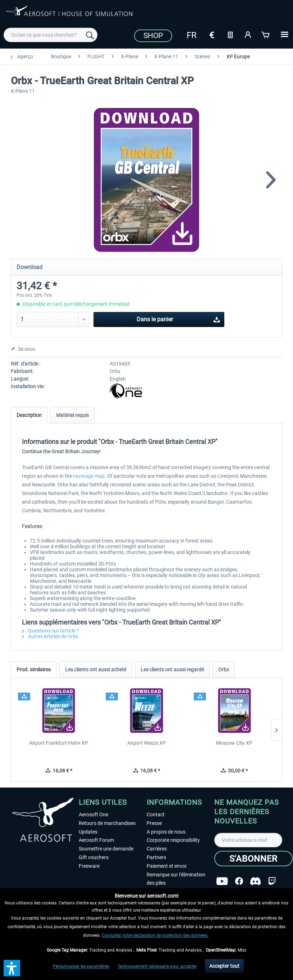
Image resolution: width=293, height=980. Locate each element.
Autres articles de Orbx (50, 636)
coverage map (89, 476)
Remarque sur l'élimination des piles (176, 879)
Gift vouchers (94, 857)
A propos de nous (166, 832)
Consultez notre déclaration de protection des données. (155, 935)
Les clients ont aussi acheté (96, 670)
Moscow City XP (234, 743)
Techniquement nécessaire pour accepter (157, 966)
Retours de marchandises (107, 823)
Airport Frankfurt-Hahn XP (59, 743)
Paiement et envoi (166, 866)
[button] (12, 968)
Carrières (157, 849)
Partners (156, 857)
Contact (156, 815)
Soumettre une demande (106, 849)
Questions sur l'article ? (51, 631)
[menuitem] (51, 35)
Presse (154, 823)
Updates (88, 832)
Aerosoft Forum (96, 840)
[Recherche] (90, 35)
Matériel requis (72, 415)
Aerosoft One (93, 815)
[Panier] (266, 34)
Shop (153, 36)
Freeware (89, 866)
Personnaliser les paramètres (81, 966)
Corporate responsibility (173, 840)
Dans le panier (178, 318)
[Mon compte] (248, 34)
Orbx (224, 670)
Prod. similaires (34, 670)
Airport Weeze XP (146, 743)
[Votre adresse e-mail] (248, 840)
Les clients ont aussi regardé (172, 670)
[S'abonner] (253, 859)
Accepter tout (224, 966)
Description (29, 415)
